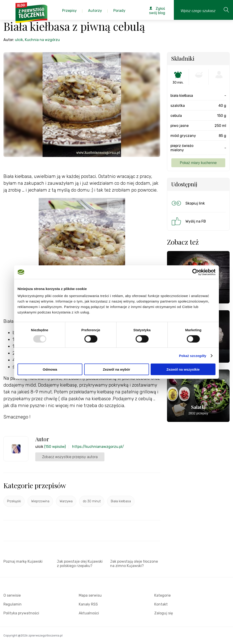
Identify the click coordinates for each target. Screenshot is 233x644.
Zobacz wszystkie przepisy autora (70, 457)
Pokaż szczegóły (193, 355)
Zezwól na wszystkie (183, 369)
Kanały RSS (88, 604)
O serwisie (12, 595)
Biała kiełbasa (121, 501)
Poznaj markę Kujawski (23, 561)
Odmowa (50, 369)
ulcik (19, 40)
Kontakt (161, 604)
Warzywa (66, 501)
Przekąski (14, 501)
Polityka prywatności (21, 613)
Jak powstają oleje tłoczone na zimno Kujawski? (134, 564)
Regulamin (13, 604)
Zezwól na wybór (116, 369)
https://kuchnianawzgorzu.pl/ (98, 447)
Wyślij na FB (188, 221)
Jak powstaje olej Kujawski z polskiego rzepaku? (80, 564)
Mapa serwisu (90, 595)
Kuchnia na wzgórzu (42, 40)
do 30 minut (92, 501)
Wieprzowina (40, 501)
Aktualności (89, 613)
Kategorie (162, 595)
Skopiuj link (188, 203)
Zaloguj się (164, 613)
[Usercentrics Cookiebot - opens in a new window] (196, 272)
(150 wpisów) (55, 447)
